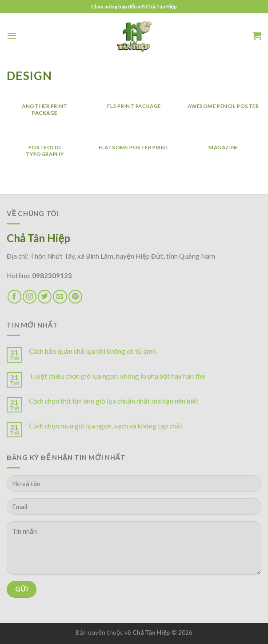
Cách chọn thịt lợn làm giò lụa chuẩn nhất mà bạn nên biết (114, 401)
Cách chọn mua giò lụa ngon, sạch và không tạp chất (106, 426)
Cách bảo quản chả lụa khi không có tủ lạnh (92, 351)
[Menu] (12, 36)
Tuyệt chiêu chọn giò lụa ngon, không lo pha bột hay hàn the (117, 376)
